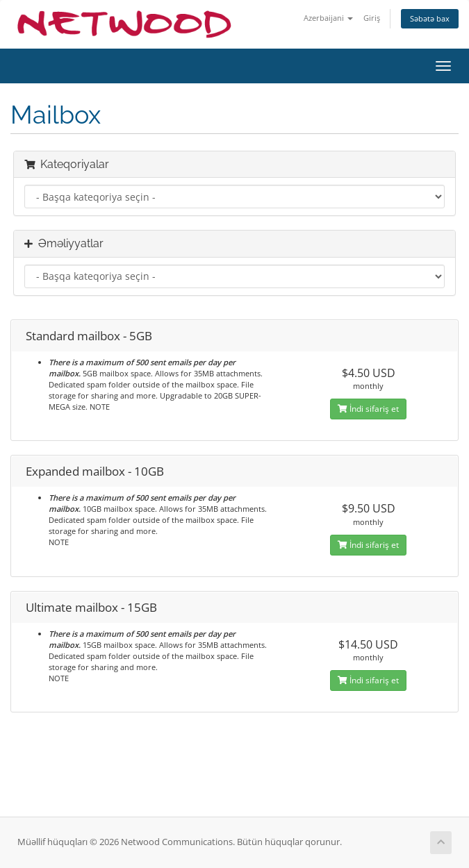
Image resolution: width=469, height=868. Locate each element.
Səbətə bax (430, 18)
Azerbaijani (328, 18)
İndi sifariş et (368, 409)
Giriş (372, 18)
